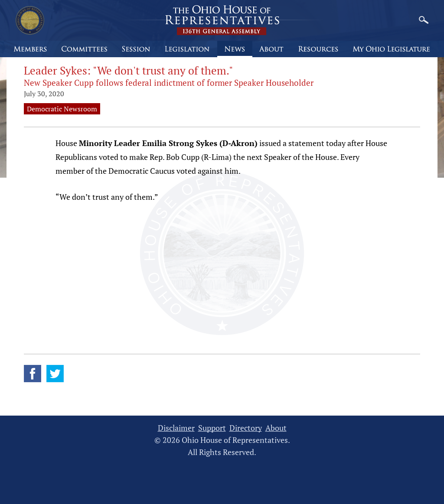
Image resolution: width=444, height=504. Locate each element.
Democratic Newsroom (62, 109)
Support (212, 428)
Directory (246, 428)
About (276, 428)
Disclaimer (176, 428)
